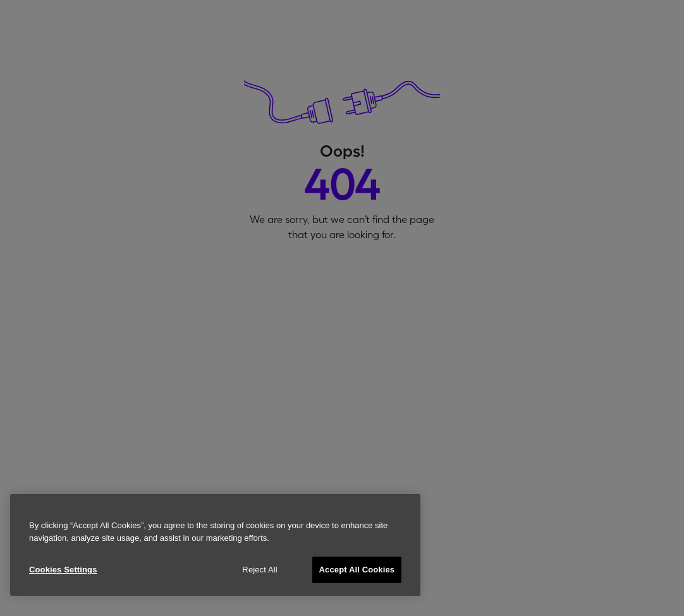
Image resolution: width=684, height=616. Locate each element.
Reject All (260, 570)
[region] (215, 545)
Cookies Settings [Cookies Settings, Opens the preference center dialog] (63, 570)
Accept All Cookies (357, 570)
